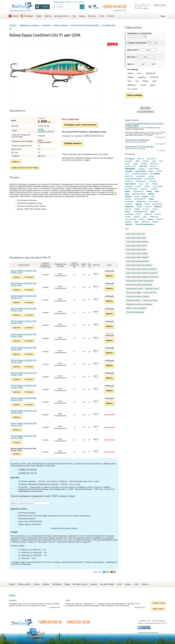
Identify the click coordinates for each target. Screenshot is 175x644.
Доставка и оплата (62, 16)
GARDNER (140, 176)
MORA (151, 194)
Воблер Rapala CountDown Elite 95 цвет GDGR (24, 322)
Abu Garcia (151, 159)
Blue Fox (143, 166)
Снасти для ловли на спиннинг (139, 265)
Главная (12, 584)
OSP (154, 81)
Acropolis (129, 161)
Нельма (156, 222)
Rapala (130, 73)
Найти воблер (135, 95)
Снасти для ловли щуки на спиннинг (141, 269)
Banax (136, 164)
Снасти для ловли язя (135, 234)
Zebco (142, 219)
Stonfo (155, 209)
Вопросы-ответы (24, 584)
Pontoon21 (154, 77)
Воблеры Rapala (61, 25)
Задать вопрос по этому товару (25, 168)
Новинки (15, 16)
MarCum (144, 189)
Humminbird (130, 184)
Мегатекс (145, 222)
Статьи (102, 16)
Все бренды (133, 69)
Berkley (144, 164)
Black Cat (154, 164)
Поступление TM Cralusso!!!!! (137, 140)
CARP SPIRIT (154, 169)
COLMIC (129, 171)
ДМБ (137, 222)
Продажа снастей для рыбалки (139, 304)
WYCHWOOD (131, 219)
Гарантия (48, 16)
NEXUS (128, 196)
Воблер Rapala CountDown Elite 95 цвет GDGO (24, 309)
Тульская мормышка (145, 224)
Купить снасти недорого (136, 308)
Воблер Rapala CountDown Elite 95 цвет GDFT (24, 297)
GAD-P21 (129, 176)
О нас (74, 16)
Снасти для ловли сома (136, 249)
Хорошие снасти (152, 289)
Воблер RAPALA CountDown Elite (85, 25)
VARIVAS (148, 214)
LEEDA (138, 186)
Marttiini (154, 189)
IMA (137, 81)
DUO (130, 81)
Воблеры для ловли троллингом (140, 281)
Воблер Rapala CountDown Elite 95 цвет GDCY (24, 284)
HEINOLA (129, 181)
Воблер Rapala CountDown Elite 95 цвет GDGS (24, 424)
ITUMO (143, 85)
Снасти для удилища (135, 312)
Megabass (142, 77)
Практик (129, 224)
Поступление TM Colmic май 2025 (139, 147)
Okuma (145, 196)
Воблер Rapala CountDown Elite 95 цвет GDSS (24, 374)
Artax (154, 161)
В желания (29, 277)
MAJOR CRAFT (132, 189)
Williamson (132, 85)
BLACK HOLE (131, 166)
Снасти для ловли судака (137, 253)
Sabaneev (129, 207)
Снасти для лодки (134, 293)
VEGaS (158, 214)
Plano (152, 199)
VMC (145, 217)
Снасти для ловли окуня (136, 246)
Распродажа (28, 16)
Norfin (137, 196)
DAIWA (159, 171)
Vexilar (128, 217)
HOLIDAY (153, 181)
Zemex (150, 219)
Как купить (92, 16)
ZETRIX (160, 219)
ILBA (141, 184)
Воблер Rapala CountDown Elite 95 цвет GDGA (24, 412)
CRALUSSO (140, 171)
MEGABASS (138, 191)
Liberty (152, 85)
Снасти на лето (150, 293)
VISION (137, 217)
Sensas (148, 207)
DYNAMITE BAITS (140, 174)
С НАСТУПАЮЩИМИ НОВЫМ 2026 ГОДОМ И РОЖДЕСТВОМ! (145, 125)
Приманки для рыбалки (29, 25)
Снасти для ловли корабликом (139, 285)
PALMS (128, 199)
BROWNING (130, 169)
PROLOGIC (154, 202)
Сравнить (16, 162)
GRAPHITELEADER (133, 179)
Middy (149, 191)
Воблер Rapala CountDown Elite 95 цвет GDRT (24, 361)
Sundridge (129, 214)
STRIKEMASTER (140, 212)
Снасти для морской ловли (138, 261)
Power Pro (141, 202)
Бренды (82, 16)
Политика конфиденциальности (148, 633)
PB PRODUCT (140, 199)
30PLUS (141, 159)
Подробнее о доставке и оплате (64, 528)
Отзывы (37, 584)
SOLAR (128, 209)
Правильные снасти (135, 289)
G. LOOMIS (155, 174)
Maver (128, 191)
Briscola (153, 166)
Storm (139, 73)
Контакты (111, 16)
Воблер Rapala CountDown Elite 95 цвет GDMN (24, 437)
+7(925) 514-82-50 (114, 6)
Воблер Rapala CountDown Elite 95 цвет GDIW (24, 335)
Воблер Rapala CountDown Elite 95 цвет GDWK (24, 386)
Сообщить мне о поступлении (80, 125)
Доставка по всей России (145, 110)
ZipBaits (131, 77)
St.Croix (146, 209)
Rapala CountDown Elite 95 (46, 130)
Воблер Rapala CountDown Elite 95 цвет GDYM (24, 399)
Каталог (13, 25)
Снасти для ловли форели (137, 242)
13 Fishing (130, 159)
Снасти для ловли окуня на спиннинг (142, 273)
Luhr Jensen (132, 89)
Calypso (142, 169)
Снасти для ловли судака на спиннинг (142, 277)
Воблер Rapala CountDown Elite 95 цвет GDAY (24, 272)
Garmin (151, 176)
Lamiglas (129, 186)
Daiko (151, 171)
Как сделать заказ (107, 584)
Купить (109, 276)
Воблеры (46, 25)
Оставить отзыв (159, 603)
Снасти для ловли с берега (138, 296)
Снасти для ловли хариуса (137, 257)
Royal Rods (157, 204)
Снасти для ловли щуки (136, 238)
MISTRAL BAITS (139, 194)
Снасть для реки (150, 300)
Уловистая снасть (134, 300)
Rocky (147, 204)
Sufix (153, 212)
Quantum (129, 204)
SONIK (137, 209)
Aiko (138, 161)
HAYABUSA (149, 179)
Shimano (158, 207)
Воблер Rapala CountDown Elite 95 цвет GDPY (24, 349)
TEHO (139, 214)
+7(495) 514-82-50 (49, 622)
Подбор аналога (73, 143)
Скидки (39, 16)
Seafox (139, 207)
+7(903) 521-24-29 (78, 622)
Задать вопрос (158, 609)
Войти (163, 16)
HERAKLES (151, 73)
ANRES (145, 81)
